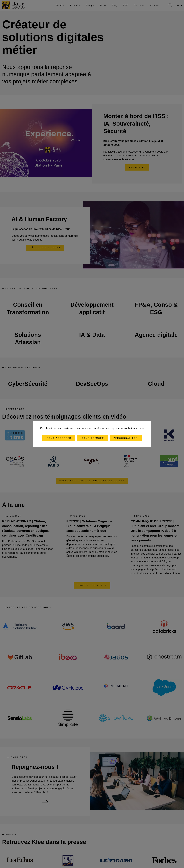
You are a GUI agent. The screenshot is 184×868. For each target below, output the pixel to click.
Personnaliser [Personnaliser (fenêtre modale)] (126, 438)
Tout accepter (59, 438)
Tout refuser (92, 438)
